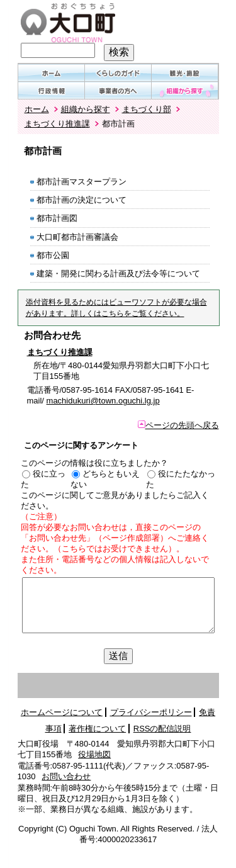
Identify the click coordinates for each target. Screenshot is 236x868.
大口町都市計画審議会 (77, 237)
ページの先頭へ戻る (178, 425)
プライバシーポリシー (151, 712)
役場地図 (94, 754)
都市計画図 (57, 218)
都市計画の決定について (81, 200)
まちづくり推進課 (57, 124)
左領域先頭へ (88, 686)
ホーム (37, 109)
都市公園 (53, 255)
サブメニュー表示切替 (188, 686)
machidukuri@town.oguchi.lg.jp (103, 401)
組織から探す (86, 109)
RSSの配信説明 (162, 729)
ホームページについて (62, 712)
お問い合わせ (66, 776)
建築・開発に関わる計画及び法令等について (118, 273)
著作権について (97, 729)
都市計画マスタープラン (81, 182)
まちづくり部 (147, 109)
